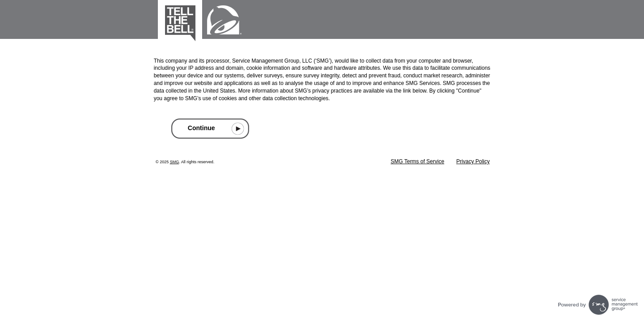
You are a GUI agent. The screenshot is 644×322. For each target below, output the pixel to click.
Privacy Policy (473, 161)
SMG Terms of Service (418, 161)
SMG (175, 162)
